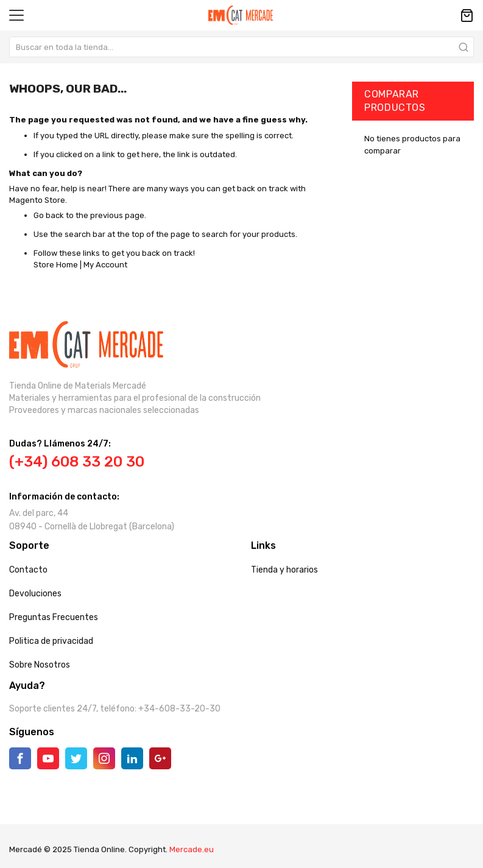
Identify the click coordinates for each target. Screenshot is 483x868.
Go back (49, 215)
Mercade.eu (192, 849)
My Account (105, 265)
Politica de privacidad (51, 641)
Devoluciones (35, 594)
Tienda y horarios (284, 570)
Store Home (56, 265)
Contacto (28, 570)
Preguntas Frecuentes (54, 617)
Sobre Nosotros (40, 665)
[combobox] (241, 47)
